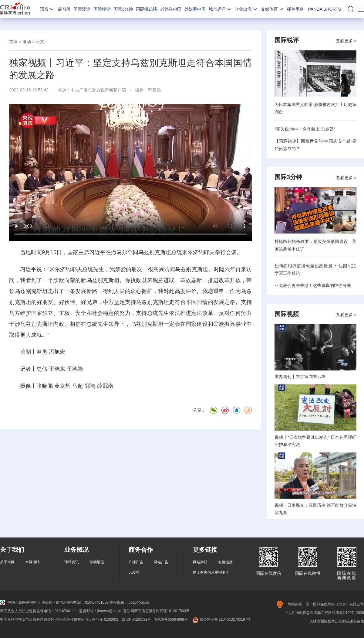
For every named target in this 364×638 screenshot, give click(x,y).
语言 (47, 9)
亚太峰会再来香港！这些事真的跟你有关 (313, 285)
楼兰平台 (295, 9)
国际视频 (287, 314)
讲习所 (64, 9)
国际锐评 (102, 9)
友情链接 (225, 562)
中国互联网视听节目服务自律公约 (27, 619)
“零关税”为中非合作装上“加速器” (305, 129)
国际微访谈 (147, 9)
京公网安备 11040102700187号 (221, 619)
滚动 (27, 42)
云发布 (134, 572)
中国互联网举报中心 (20, 602)
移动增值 (97, 562)
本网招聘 (32, 562)
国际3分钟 (123, 9)
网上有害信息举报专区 (211, 572)
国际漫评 (82, 9)
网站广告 (161, 562)
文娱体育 (272, 9)
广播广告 (136, 562)
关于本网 (7, 562)
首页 (13, 42)
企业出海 (246, 9)
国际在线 (15, 9)
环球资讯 (72, 562)
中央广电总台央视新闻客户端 (98, 90)
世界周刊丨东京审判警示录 (300, 377)
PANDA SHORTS (325, 9)
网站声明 (200, 562)
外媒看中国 (195, 9)
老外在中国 (171, 9)
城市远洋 (220, 9)
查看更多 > (346, 41)
